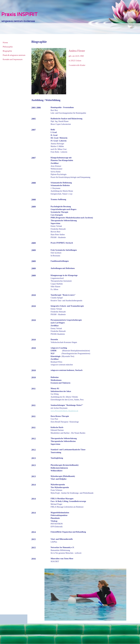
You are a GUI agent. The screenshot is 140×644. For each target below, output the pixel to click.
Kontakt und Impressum (13, 59)
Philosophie (8, 47)
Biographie (7, 51)
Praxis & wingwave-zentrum (14, 55)
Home (5, 43)
